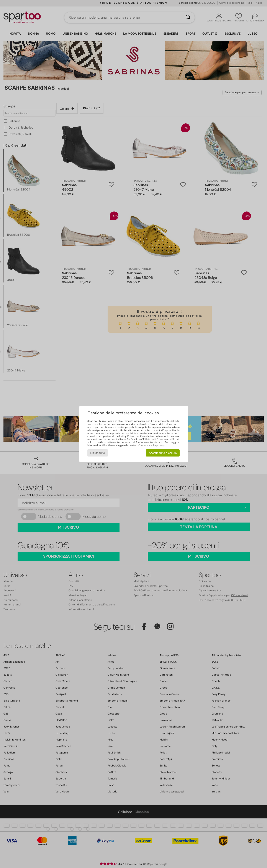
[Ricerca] (188, 18)
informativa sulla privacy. (151, 445)
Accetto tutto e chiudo (163, 453)
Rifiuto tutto (97, 453)
